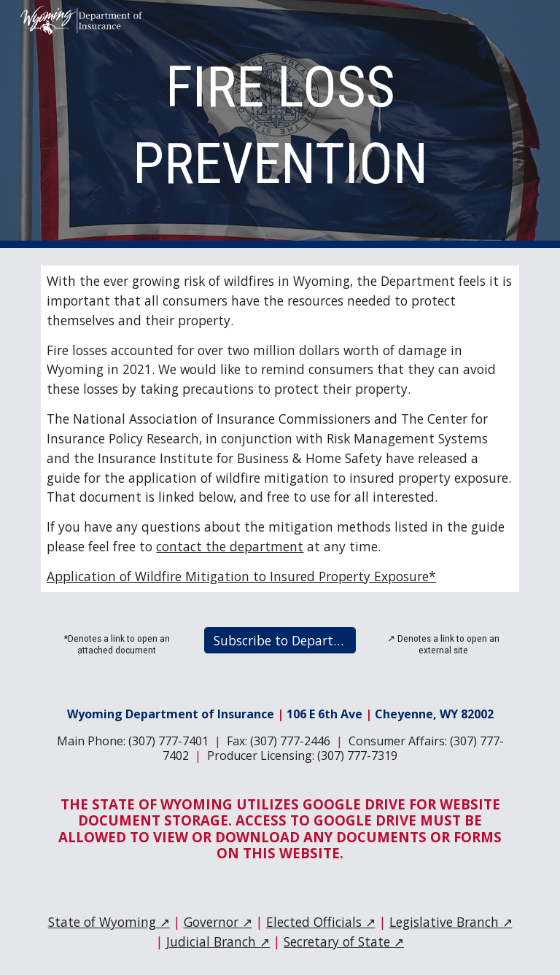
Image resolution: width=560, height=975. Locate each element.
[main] (280, 124)
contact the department (230, 546)
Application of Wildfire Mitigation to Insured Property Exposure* (241, 576)
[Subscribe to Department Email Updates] (280, 641)
